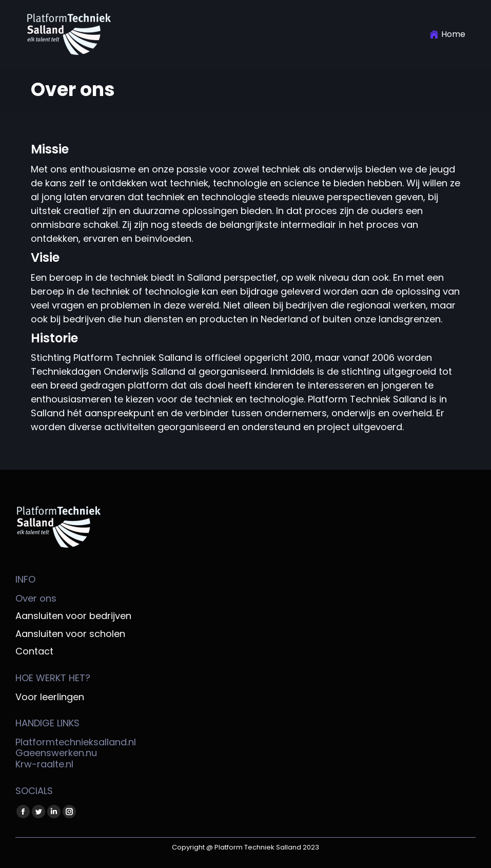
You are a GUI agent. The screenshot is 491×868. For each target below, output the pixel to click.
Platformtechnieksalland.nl (76, 742)
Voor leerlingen (50, 697)
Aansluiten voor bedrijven (73, 616)
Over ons (36, 599)
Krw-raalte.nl (44, 764)
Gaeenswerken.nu (56, 753)
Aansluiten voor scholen (70, 634)
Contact (34, 651)
